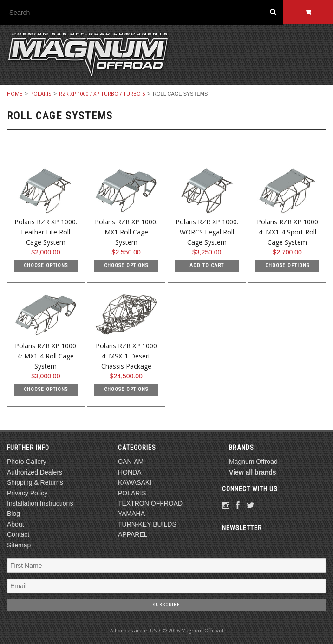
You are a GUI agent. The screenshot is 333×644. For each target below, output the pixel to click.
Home (15, 94)
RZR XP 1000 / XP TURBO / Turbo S (102, 94)
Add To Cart (207, 265)
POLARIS (41, 94)
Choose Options (46, 265)
